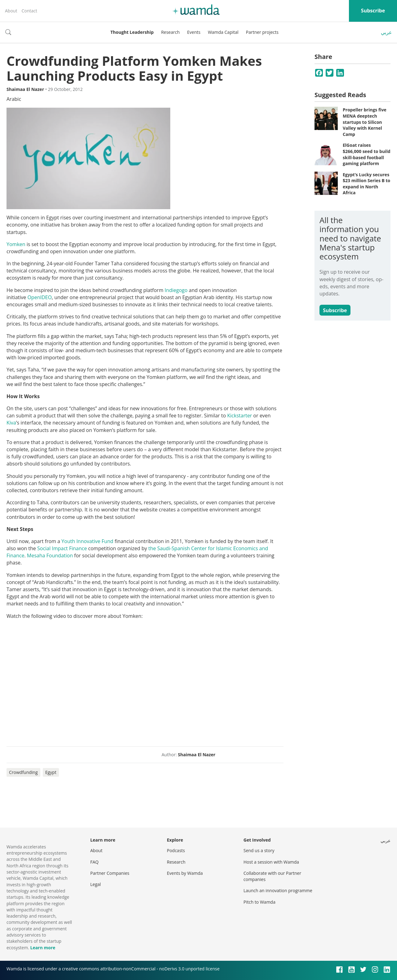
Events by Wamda (185, 873)
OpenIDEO (39, 297)
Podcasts (176, 850)
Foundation (60, 555)
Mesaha (36, 555)
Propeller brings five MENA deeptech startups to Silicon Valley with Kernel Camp (365, 122)
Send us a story (259, 850)
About (11, 11)
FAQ (94, 862)
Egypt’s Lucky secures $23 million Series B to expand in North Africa (366, 184)
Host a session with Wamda (271, 862)
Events (194, 32)
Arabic (14, 99)
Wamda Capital (223, 32)
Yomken (16, 244)
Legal (96, 884)
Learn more (43, 948)
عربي (386, 32)
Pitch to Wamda (259, 902)
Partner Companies (110, 873)
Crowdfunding (23, 772)
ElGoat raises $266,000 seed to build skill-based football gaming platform (367, 154)
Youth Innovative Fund (87, 541)
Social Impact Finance (62, 548)
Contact (29, 11)
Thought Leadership (132, 32)
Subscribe (373, 11)
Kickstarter (240, 416)
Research (170, 32)
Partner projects (262, 32)
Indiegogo (176, 290)
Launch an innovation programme (278, 890)
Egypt (51, 772)
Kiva (11, 423)
